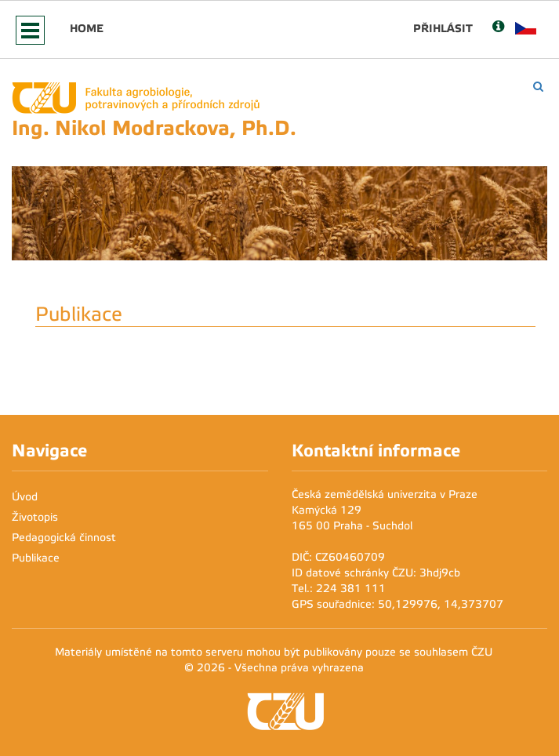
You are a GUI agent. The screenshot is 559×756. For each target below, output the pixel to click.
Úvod (25, 497)
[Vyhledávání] (538, 87)
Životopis (35, 517)
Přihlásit (443, 28)
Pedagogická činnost (64, 538)
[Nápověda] (498, 28)
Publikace (36, 558)
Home (87, 28)
